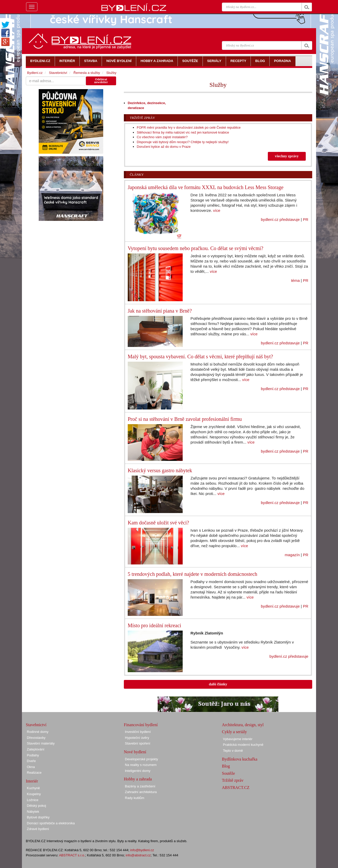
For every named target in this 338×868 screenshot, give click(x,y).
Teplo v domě (233, 751)
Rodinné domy (38, 732)
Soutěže (228, 773)
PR (306, 219)
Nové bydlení (135, 752)
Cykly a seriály (234, 732)
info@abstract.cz (138, 855)
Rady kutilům (135, 798)
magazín (292, 555)
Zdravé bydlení (38, 829)
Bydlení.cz (35, 73)
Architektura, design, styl (243, 725)
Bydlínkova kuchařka (240, 759)
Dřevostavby (36, 738)
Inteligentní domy (138, 771)
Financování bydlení (141, 725)
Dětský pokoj (36, 806)
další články (218, 684)
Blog (226, 766)
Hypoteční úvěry (137, 738)
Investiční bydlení (138, 732)
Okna (31, 767)
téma (295, 280)
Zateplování (36, 749)
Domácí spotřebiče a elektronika (51, 823)
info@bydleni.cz (142, 850)
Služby (111, 73)
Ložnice (33, 800)
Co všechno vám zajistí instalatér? (162, 137)
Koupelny (34, 794)
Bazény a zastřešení (140, 786)
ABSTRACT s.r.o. (72, 855)
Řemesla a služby (87, 73)
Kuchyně (33, 788)
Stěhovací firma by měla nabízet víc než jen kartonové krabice (183, 132)
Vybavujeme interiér (238, 739)
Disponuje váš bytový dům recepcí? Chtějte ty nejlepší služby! (183, 142)
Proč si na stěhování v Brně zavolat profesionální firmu (185, 419)
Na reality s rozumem (141, 765)
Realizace (34, 773)
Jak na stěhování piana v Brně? (160, 311)
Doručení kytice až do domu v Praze (164, 147)
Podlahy (33, 755)
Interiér (32, 781)
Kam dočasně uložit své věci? (158, 523)
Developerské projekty (142, 759)
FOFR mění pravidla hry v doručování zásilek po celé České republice (189, 127)
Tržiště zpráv (142, 118)
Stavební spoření (138, 743)
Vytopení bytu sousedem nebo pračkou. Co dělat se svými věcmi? (195, 248)
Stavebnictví (58, 73)
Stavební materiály (41, 743)
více (217, 210)
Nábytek (33, 812)
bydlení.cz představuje (280, 219)
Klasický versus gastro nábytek (160, 470)
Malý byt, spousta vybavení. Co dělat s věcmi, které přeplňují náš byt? (200, 357)
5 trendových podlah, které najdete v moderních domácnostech (192, 574)
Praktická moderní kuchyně (243, 745)
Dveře (31, 761)
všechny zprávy (287, 156)
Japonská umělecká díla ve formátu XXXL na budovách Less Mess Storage (206, 187)
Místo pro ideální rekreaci (154, 625)
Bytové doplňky (38, 817)
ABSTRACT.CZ (236, 788)
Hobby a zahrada (138, 779)
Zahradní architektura (141, 792)
